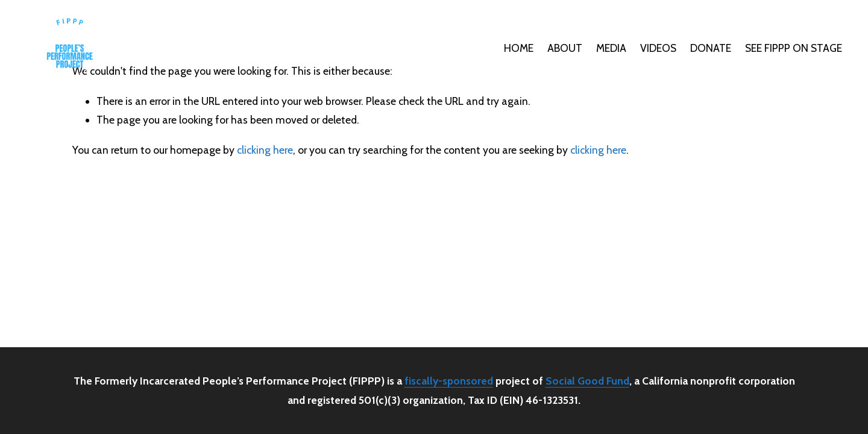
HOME (519, 48)
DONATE (711, 48)
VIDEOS (658, 48)
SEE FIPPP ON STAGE (794, 48)
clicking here (265, 150)
